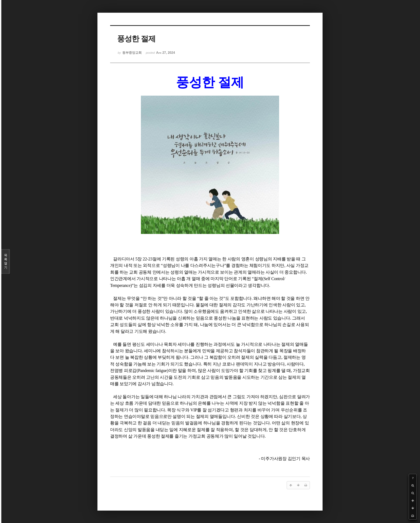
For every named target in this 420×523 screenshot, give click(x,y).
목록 (6, 261)
